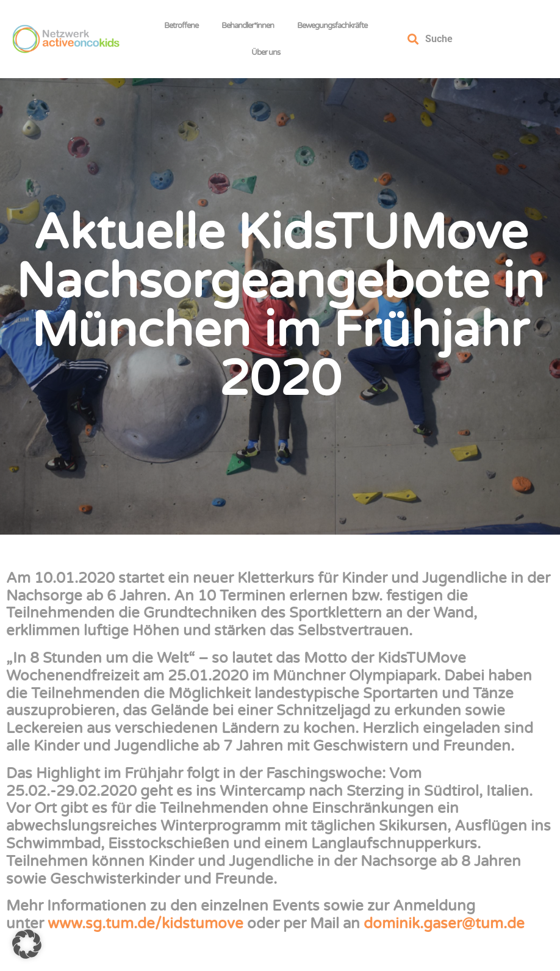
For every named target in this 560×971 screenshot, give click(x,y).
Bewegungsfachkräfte (335, 26)
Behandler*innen (251, 26)
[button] (27, 944)
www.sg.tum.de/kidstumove (145, 924)
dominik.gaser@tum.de (444, 924)
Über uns (269, 52)
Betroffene (184, 26)
